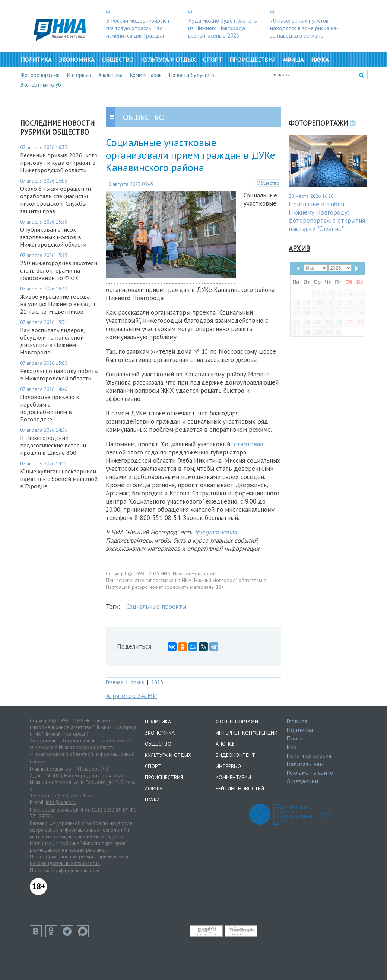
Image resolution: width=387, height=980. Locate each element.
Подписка (300, 730)
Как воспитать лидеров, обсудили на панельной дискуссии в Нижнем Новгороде (53, 341)
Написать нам (305, 764)
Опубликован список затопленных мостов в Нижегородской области (53, 237)
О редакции (302, 781)
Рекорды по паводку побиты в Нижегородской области (59, 375)
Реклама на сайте (310, 772)
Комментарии (146, 75)
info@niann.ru (61, 802)
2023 (157, 682)
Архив (137, 682)
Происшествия (252, 60)
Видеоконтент (235, 755)
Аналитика (110, 75)
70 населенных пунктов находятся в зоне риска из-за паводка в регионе (304, 28)
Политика (36, 60)
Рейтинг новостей (240, 788)
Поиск (295, 738)
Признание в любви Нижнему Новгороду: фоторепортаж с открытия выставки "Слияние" (327, 216)
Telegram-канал (215, 532)
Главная (115, 682)
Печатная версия (309, 755)
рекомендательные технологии (65, 863)
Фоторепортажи (40, 75)
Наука (320, 60)
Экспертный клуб (41, 85)
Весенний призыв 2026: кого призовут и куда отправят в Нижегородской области (59, 163)
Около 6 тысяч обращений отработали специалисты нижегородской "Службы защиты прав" (55, 200)
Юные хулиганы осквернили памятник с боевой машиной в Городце (59, 479)
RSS (291, 747)
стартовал (248, 444)
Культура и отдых (168, 60)
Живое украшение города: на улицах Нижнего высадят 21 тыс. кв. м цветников (58, 304)
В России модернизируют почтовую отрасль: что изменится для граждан (138, 28)
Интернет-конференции (247, 733)
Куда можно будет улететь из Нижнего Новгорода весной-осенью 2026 (223, 28)
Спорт (212, 60)
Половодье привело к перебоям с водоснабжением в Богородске (50, 408)
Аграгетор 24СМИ (132, 696)
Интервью (79, 75)
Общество (118, 60)
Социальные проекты (156, 607)
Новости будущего (192, 75)
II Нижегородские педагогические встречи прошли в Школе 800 (53, 445)
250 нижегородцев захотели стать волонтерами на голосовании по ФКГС (59, 270)
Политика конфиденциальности (65, 870)
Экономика (77, 60)
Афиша (293, 60)
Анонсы (226, 744)
